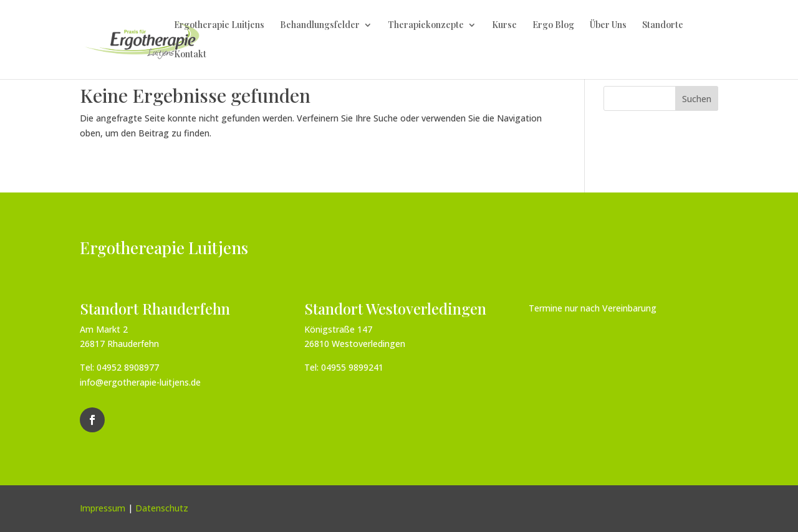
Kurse (504, 26)
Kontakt (190, 55)
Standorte (663, 26)
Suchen (697, 99)
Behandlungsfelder (320, 26)
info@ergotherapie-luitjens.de (140, 382)
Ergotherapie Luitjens (219, 26)
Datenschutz (162, 508)
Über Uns (608, 26)
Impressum (103, 508)
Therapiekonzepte (426, 26)
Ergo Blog (553, 26)
